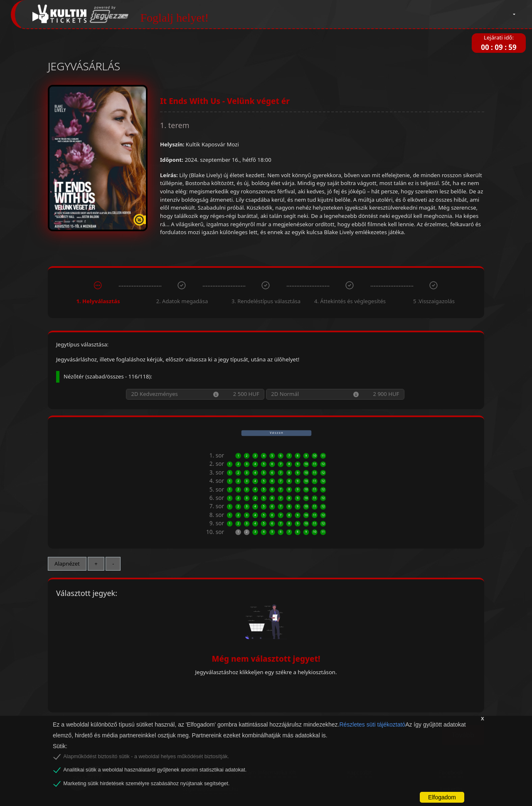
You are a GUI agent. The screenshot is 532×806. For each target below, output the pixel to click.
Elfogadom (442, 797)
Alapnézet (67, 564)
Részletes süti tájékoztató (372, 724)
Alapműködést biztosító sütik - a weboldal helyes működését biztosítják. (146, 757)
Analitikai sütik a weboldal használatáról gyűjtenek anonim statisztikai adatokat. (155, 770)
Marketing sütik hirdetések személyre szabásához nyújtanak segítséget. (146, 784)
